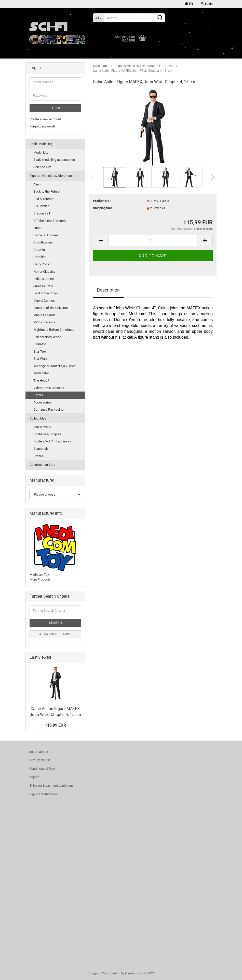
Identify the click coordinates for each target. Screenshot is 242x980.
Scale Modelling (41, 144)
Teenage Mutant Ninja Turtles (55, 366)
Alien (37, 184)
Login (207, 4)
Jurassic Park (43, 286)
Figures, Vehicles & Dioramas (51, 176)
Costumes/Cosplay (47, 434)
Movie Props (42, 427)
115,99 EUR (55, 725)
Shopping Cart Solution (104, 973)
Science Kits (42, 167)
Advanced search (56, 634)
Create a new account (45, 119)
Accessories (42, 402)
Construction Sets (42, 465)
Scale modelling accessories (54, 160)
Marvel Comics (44, 301)
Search (56, 623)
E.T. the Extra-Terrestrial (50, 221)
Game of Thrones (46, 235)
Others (38, 395)
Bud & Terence (44, 199)
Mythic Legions (44, 322)
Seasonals (41, 449)
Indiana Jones (44, 279)
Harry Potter (42, 264)
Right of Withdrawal (43, 794)
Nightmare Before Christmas (54, 330)
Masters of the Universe (51, 308)
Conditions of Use (42, 768)
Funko (38, 228)
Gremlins (40, 257)
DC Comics (41, 206)
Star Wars (41, 359)
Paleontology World (47, 337)
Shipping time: (103, 208)
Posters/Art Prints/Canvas (52, 441)
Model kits (41, 153)
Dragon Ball (42, 213)
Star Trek (40, 351)
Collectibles (38, 418)
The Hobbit (41, 380)
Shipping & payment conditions (51, 786)
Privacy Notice (40, 760)
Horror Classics (44, 272)
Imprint (34, 777)
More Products (40, 579)
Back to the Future (46, 191)
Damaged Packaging (48, 409)
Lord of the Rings (46, 293)
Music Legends (44, 315)
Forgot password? (42, 126)
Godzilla (39, 250)
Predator (39, 344)
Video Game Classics (49, 388)
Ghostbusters (43, 242)
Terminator (41, 373)
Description (108, 290)
